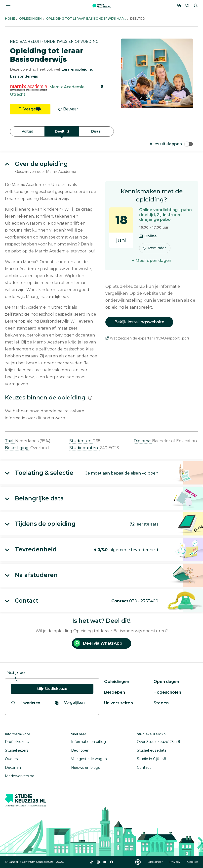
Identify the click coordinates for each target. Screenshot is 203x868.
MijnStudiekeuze (52, 689)
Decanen (13, 768)
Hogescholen (167, 692)
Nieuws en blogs (85, 768)
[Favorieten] (187, 5)
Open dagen (166, 682)
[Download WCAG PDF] (138, 862)
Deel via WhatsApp (98, 643)
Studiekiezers (17, 750)
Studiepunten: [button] (84, 448)
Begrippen (80, 750)
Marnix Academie (67, 87)
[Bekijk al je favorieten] (25, 703)
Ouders (11, 759)
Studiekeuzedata (152, 750)
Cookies (193, 862)
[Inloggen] (196, 5)
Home (10, 19)
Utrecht (18, 94)
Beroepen (115, 692)
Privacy (175, 862)
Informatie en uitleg (88, 742)
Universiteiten (119, 703)
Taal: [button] (10, 441)
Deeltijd (62, 131)
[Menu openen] (8, 5)
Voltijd (27, 131)
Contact (144, 768)
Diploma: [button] (143, 441)
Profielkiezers (17, 742)
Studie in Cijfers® (152, 759)
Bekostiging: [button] (18, 448)
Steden (161, 703)
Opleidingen (30, 19)
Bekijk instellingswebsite (139, 322)
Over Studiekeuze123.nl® (159, 742)
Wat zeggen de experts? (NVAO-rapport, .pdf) (147, 338)
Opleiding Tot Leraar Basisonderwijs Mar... (86, 19)
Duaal (96, 131)
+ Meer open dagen (152, 261)
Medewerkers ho (20, 776)
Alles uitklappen (171, 144)
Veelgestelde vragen (89, 759)
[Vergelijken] (179, 5)
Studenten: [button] (81, 441)
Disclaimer (156, 862)
